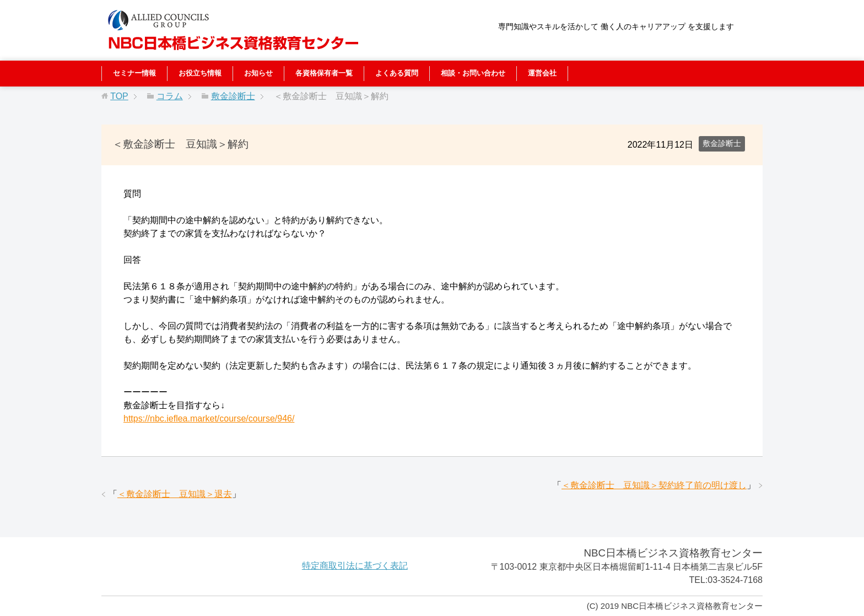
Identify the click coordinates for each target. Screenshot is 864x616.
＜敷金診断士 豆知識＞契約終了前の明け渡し (654, 485)
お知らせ (258, 73)
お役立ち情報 (200, 73)
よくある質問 (397, 73)
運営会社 (542, 73)
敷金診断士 (722, 143)
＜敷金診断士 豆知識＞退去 (175, 494)
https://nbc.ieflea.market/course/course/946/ (209, 418)
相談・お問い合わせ (473, 73)
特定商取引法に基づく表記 (355, 566)
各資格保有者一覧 (324, 73)
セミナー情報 (134, 73)
